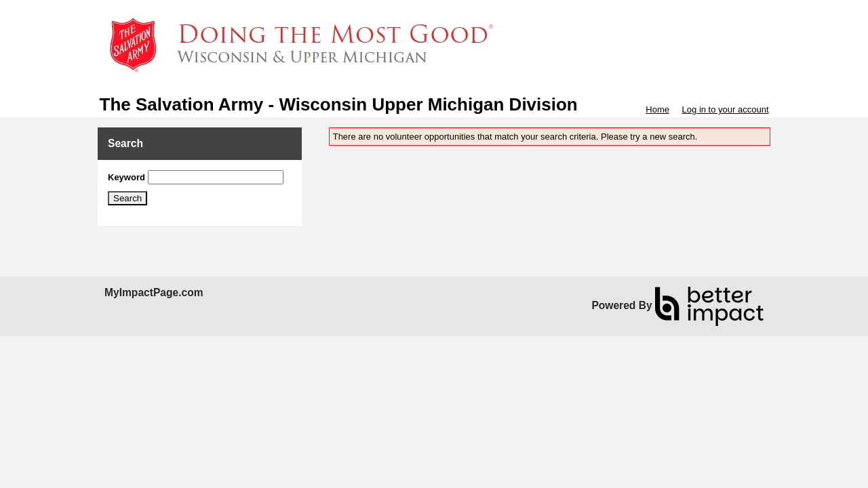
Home (657, 109)
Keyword (126, 177)
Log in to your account (726, 109)
